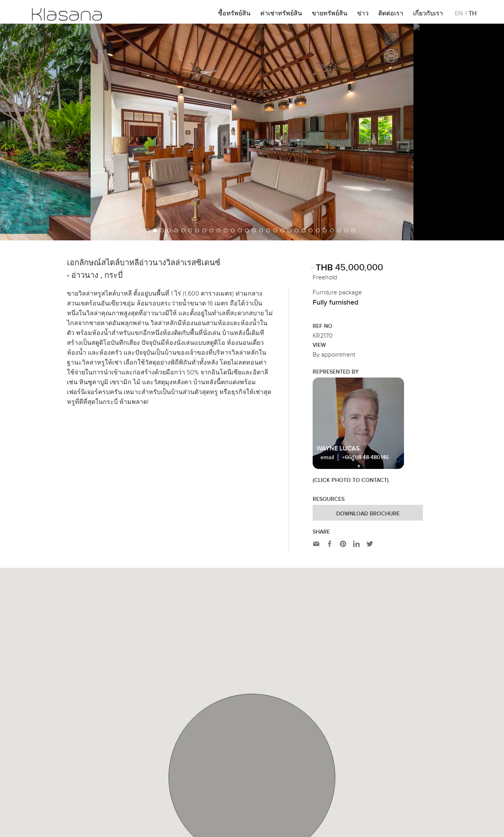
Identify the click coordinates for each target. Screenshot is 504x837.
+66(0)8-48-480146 (365, 458)
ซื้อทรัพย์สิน (234, 15)
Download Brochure (368, 514)
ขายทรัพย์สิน (330, 15)
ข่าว (363, 15)
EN (459, 15)
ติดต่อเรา (391, 15)
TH (472, 15)
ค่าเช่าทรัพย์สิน (281, 15)
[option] (252, 132)
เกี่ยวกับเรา (428, 15)
